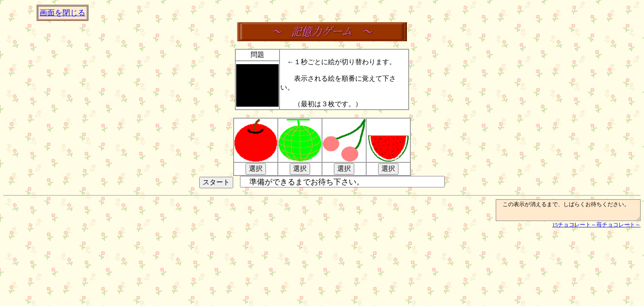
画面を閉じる (62, 13)
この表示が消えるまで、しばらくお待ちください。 (560, 212)
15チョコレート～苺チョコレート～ (596, 228)
